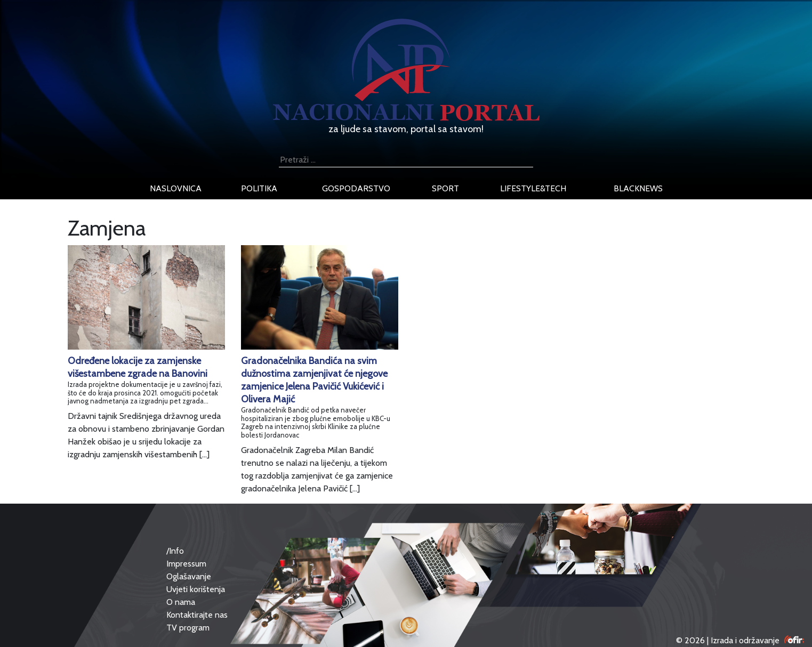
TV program (188, 628)
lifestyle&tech (533, 188)
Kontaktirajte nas (197, 615)
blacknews (638, 188)
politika (259, 188)
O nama (181, 602)
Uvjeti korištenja (196, 589)
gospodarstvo (356, 188)
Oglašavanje (189, 576)
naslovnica (176, 188)
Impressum (186, 564)
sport (445, 188)
